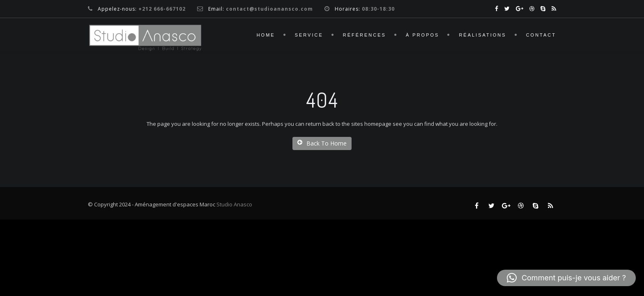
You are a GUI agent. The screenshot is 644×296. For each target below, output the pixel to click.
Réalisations (482, 35)
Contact (541, 35)
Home (266, 35)
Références (365, 35)
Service (309, 35)
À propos (422, 35)
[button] (566, 278)
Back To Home (322, 143)
